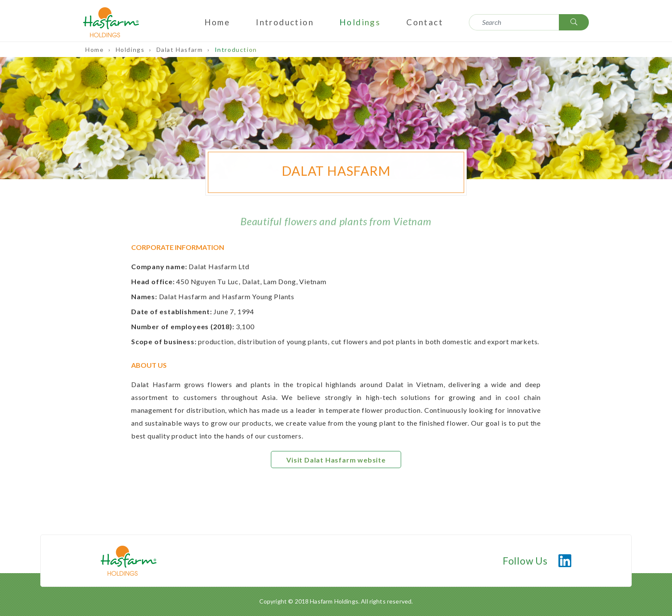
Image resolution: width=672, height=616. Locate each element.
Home (217, 22)
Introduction (285, 22)
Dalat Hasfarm (181, 50)
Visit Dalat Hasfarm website (336, 460)
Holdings (360, 22)
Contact (425, 22)
